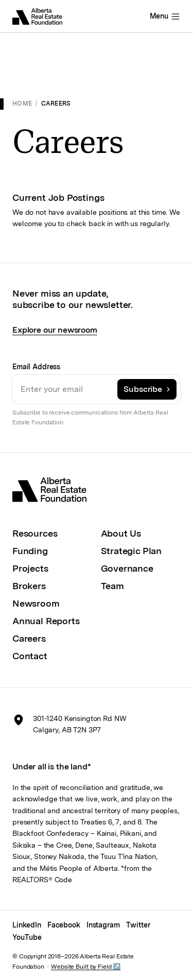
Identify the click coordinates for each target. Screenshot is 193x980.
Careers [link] (56, 104)
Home (22, 104)
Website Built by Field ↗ (86, 967)
